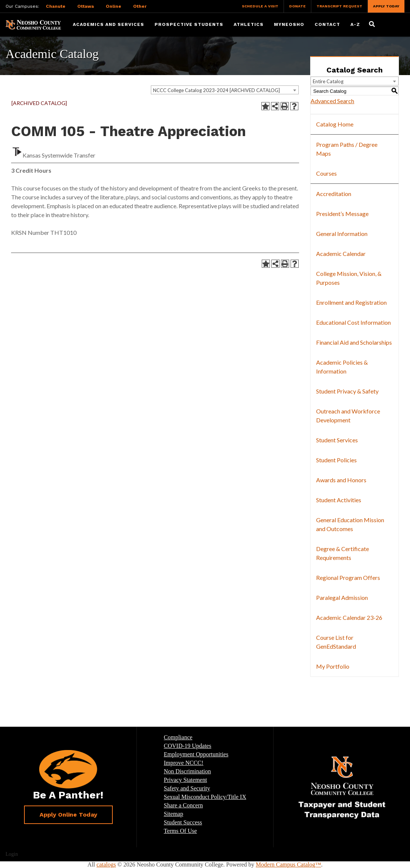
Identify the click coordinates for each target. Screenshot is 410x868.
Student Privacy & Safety (347, 391)
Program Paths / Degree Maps (347, 149)
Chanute (56, 6)
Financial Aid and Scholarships (354, 342)
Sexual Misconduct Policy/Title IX (205, 797)
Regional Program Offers (348, 577)
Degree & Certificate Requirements (343, 553)
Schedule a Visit (260, 6)
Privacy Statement (185, 780)
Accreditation (334, 194)
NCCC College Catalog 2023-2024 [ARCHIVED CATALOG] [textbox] (216, 90)
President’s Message (342, 214)
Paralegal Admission (342, 597)
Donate (297, 6)
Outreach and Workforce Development (348, 416)
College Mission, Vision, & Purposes (349, 278)
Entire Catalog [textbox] (328, 81)
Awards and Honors (341, 480)
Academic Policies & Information (342, 367)
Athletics (249, 24)
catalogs (106, 864)
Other (140, 6)
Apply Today (386, 6)
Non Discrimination (187, 771)
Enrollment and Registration (351, 302)
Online (113, 6)
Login (12, 854)
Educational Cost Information (353, 322)
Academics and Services (109, 24)
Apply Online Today (68, 815)
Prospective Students (189, 24)
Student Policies (336, 460)
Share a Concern (183, 805)
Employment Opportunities (196, 754)
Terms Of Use (180, 831)
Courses (326, 173)
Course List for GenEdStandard (336, 642)
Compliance (178, 737)
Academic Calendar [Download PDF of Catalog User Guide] (341, 254)
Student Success (183, 822)
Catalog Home (335, 124)
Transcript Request (339, 6)
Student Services (337, 440)
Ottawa (86, 6)
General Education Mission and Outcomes (350, 524)
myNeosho (289, 24)
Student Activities (339, 500)
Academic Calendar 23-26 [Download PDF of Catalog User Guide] (349, 617)
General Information (342, 234)
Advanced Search (332, 101)
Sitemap (173, 814)
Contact (327, 24)
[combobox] (225, 90)
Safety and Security (187, 788)
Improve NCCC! (184, 763)
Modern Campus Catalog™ (289, 864)
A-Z (355, 24)
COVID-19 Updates (187, 746)
